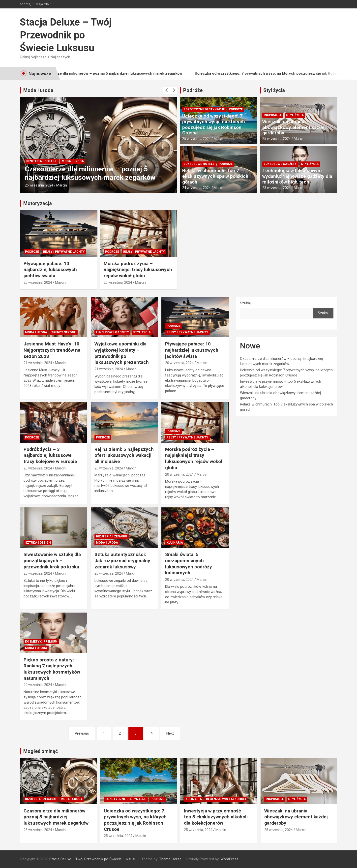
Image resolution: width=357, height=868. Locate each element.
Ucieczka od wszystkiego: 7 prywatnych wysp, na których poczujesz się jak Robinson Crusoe (214, 124)
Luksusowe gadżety (280, 164)
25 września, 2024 (39, 185)
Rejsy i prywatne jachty (64, 252)
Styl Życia (295, 115)
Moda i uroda (38, 90)
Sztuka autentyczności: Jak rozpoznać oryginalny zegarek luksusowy (122, 560)
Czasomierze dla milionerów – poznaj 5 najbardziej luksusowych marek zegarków (121, 73)
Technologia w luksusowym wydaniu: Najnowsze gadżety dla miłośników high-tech (297, 176)
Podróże (193, 90)
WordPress (229, 859)
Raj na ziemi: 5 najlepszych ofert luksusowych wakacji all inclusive (124, 455)
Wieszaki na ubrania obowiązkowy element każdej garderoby (294, 127)
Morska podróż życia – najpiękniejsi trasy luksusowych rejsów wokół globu (138, 270)
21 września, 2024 (38, 363)
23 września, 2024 (277, 188)
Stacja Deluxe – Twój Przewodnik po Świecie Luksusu (66, 35)
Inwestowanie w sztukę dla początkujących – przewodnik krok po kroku (52, 560)
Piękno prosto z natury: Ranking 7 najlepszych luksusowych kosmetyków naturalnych (52, 669)
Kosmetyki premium (41, 642)
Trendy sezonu (64, 332)
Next (170, 733)
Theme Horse (170, 859)
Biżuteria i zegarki (42, 161)
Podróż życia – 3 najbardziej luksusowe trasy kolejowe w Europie (50, 455)
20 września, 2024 (38, 282)
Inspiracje (273, 115)
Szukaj (245, 303)
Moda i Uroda (73, 161)
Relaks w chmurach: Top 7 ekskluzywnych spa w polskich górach (215, 176)
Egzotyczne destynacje (204, 109)
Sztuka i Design (38, 543)
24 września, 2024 (196, 188)
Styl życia (274, 90)
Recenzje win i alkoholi (226, 799)
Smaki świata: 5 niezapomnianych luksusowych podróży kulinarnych (189, 564)
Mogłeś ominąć (41, 751)
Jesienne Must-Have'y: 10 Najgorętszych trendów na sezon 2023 (52, 350)
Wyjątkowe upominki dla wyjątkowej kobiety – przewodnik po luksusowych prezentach (122, 353)
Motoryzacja (38, 203)
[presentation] (167, 90)
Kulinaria (175, 543)
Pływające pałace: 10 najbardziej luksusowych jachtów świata (50, 270)
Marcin (62, 185)
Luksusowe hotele (199, 164)
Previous (82, 733)
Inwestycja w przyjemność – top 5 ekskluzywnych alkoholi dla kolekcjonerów (216, 817)
